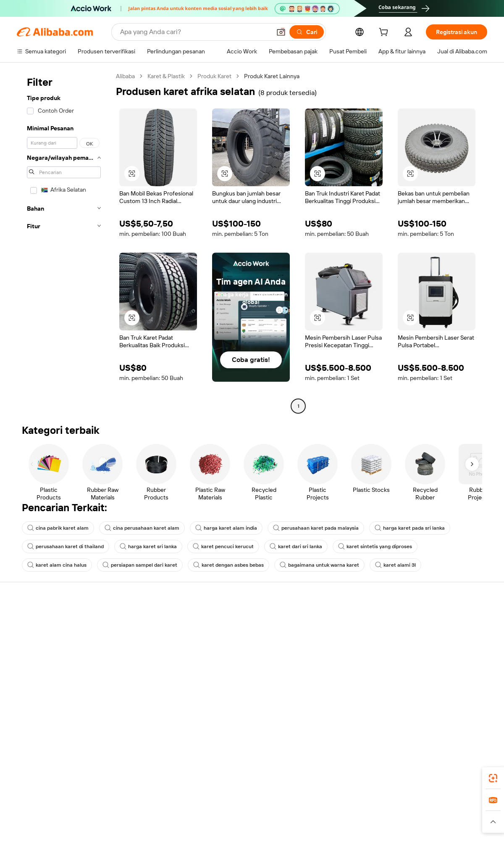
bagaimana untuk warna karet (319, 565)
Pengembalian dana (42, 668)
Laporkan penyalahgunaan (51, 684)
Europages (385, 805)
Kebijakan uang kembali (144, 646)
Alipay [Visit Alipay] (240, 805)
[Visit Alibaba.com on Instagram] (445, 702)
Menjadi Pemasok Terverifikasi (346, 652)
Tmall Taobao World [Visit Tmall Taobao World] (199, 805)
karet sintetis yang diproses (375, 546)
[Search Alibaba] (195, 32)
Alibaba (125, 76)
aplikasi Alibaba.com (335, 768)
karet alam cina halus (57, 565)
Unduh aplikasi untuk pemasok (346, 684)
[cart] (385, 33)
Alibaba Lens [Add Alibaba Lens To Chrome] (66, 768)
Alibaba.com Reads (235, 668)
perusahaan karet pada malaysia (316, 528)
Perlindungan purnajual (143, 678)
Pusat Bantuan (36, 620)
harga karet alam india (226, 528)
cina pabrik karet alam (58, 528)
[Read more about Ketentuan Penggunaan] (374, 822)
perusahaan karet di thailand (66, 546)
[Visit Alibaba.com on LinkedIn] (420, 702)
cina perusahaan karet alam (142, 528)
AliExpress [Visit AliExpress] (121, 805)
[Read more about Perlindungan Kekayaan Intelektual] (245, 822)
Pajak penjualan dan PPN (242, 652)
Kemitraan (320, 668)
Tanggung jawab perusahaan (440, 636)
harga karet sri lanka (148, 546)
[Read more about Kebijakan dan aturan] (40, 822)
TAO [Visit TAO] (329, 805)
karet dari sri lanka (296, 546)
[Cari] (307, 32)
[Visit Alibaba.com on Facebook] (407, 702)
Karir (409, 668)
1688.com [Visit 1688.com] (154, 805)
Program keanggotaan (239, 636)
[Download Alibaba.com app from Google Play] (459, 768)
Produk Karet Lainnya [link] (272, 76)
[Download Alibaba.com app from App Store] (397, 768)
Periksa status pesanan (47, 652)
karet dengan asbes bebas (228, 565)
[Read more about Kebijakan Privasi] (316, 822)
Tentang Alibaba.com (430, 620)
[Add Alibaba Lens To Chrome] (150, 768)
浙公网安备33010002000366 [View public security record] (371, 842)
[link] (493, 778)
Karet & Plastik (166, 76)
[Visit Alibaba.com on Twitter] (432, 702)
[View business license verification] (325, 842)
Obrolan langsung (40, 636)
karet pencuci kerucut (223, 546)
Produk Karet (214, 76)
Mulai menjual (324, 620)
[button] (281, 32)
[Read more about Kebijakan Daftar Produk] (164, 822)
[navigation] (64, 242)
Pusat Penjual (324, 636)
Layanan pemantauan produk (151, 694)
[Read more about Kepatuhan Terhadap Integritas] (450, 822)
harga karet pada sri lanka (410, 528)
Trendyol (353, 805)
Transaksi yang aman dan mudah (155, 630)
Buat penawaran (231, 620)
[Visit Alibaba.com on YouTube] (457, 702)
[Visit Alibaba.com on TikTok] (470, 702)
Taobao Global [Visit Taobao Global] (298, 805)
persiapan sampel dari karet (140, 565)
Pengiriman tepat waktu (144, 662)
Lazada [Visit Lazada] (264, 805)
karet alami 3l (395, 565)
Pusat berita (419, 652)
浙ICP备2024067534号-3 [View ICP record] (455, 842)
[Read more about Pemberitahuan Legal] (100, 822)
